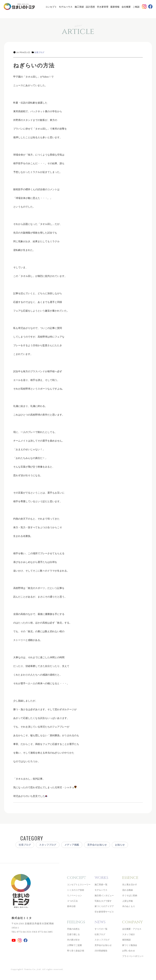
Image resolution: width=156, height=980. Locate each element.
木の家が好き (73, 940)
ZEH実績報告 (101, 951)
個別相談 (126, 940)
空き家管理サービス (104, 912)
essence (130, 878)
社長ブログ (39, 52)
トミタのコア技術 (76, 890)
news (100, 922)
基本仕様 (71, 906)
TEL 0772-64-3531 (22, 932)
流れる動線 (128, 890)
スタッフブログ (48, 845)
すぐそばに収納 (130, 896)
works (101, 878)
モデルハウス (66, 7)
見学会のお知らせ (97, 845)
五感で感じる (73, 934)
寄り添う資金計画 (76, 951)
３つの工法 (72, 901)
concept (77, 878)
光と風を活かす (130, 885)
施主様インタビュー (104, 896)
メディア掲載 (72, 845)
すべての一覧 (101, 929)
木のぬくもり (129, 906)
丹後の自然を (73, 929)
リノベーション (74, 896)
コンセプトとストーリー (79, 885)
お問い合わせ (129, 951)
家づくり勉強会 (130, 945)
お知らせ (120, 845)
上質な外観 (128, 901)
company (132, 922)
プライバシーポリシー (133, 956)
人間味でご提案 (74, 945)
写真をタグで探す (103, 901)
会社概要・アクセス (132, 929)
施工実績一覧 (101, 885)
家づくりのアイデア (104, 906)
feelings (76, 922)
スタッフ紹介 (129, 934)
